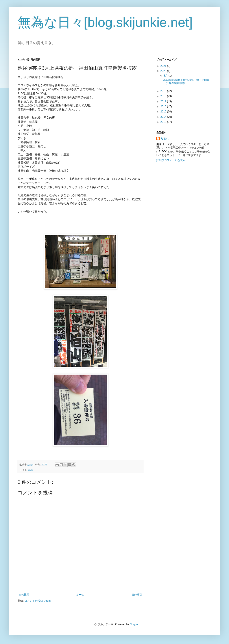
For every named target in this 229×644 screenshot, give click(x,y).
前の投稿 (137, 595)
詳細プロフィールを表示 (171, 160)
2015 (164, 112)
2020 (164, 71)
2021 (164, 66)
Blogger (134, 624)
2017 (164, 101)
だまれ (165, 138)
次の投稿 (24, 595)
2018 (164, 96)
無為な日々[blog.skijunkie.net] (105, 22)
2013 (164, 122)
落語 (30, 470)
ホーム (80, 595)
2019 (164, 91)
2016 (164, 106)
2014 (164, 117)
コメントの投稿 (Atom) (38, 601)
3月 (166, 76)
